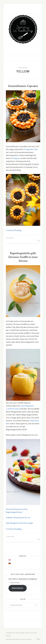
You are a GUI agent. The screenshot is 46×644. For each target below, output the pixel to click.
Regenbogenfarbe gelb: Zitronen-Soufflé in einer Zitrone (23, 257)
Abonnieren (17, 588)
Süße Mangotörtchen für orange (19, 523)
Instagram (16, 158)
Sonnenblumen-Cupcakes (23, 86)
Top (38, 639)
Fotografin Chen (31, 149)
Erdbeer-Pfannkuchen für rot (18, 518)
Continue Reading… (14, 230)
